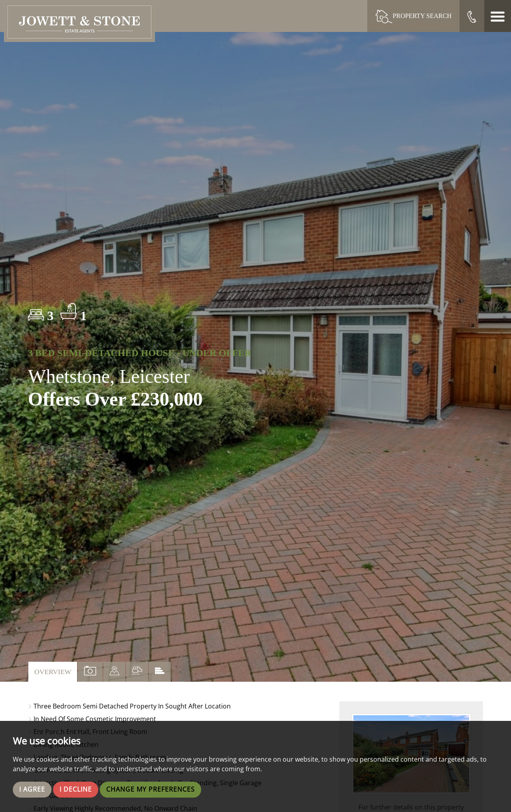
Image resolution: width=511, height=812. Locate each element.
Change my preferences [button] (151, 790)
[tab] (114, 672)
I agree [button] (32, 790)
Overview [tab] (53, 672)
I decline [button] (76, 790)
